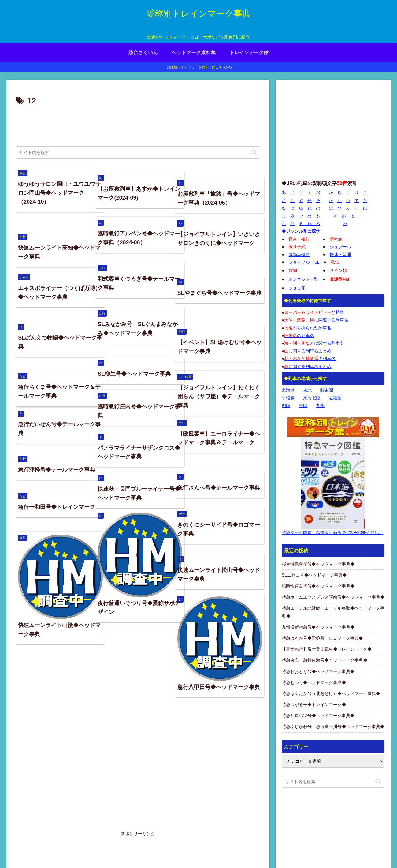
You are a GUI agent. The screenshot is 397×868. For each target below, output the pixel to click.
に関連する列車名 (316, 320)
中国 (303, 405)
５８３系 (297, 288)
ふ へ (352, 208)
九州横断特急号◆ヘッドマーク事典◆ (318, 627)
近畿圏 (335, 398)
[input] (138, 152)
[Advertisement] (138, 125)
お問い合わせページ (365, 849)
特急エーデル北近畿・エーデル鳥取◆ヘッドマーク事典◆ (333, 612)
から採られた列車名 (308, 328)
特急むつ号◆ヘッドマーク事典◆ (314, 682)
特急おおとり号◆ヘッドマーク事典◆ (318, 671)
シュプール (340, 247)
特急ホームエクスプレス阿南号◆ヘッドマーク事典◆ (333, 597)
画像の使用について (295, 821)
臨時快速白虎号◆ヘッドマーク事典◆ (318, 586)
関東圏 (327, 390)
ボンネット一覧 (303, 279)
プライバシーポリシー (318, 849)
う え (305, 192)
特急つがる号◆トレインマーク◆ (314, 705)
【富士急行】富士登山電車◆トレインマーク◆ (327, 649)
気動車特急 (299, 254)
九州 (320, 405)
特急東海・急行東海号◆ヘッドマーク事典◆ (325, 660)
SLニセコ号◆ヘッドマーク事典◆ (314, 575)
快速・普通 (340, 254)
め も (314, 216)
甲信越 (288, 398)
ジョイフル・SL (304, 262)
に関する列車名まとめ (308, 351)
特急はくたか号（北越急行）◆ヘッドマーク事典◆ (331, 693)
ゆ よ (348, 216)
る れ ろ (310, 224)
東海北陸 (312, 398)
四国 (286, 405)
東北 (307, 390)
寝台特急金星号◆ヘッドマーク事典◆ (318, 564)
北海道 (288, 390)
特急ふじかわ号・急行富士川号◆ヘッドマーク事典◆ (333, 727)
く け (352, 192)
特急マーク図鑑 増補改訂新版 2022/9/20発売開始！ (332, 532)
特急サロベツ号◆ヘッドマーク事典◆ (318, 716)
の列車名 (299, 336)
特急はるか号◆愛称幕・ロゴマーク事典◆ (322, 638)
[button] (254, 152)
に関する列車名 (314, 343)
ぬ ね (305, 208)
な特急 (314, 312)
